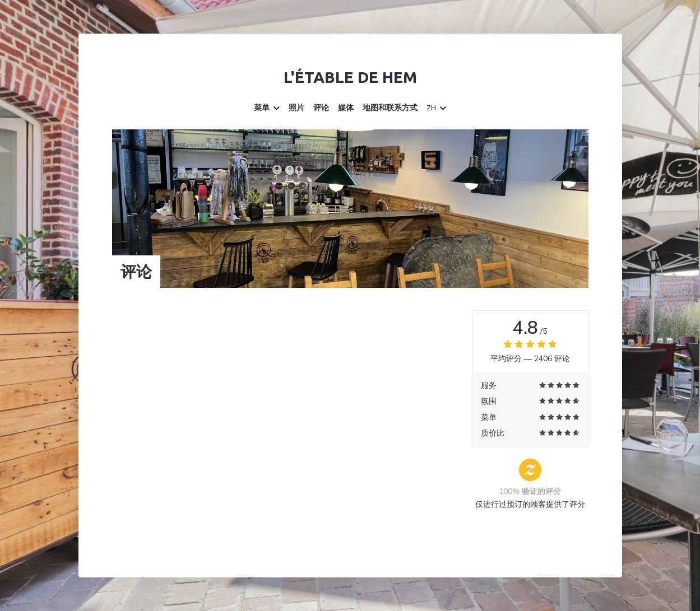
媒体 (346, 108)
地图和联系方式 (390, 108)
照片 (296, 108)
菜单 (267, 108)
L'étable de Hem (350, 77)
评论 (321, 108)
